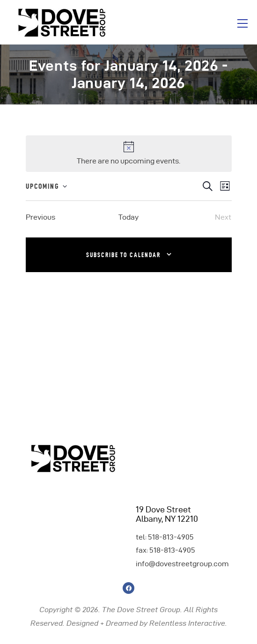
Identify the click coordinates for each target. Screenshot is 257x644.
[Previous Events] (40, 217)
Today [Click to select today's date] (128, 217)
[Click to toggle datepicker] (46, 186)
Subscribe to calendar (123, 255)
